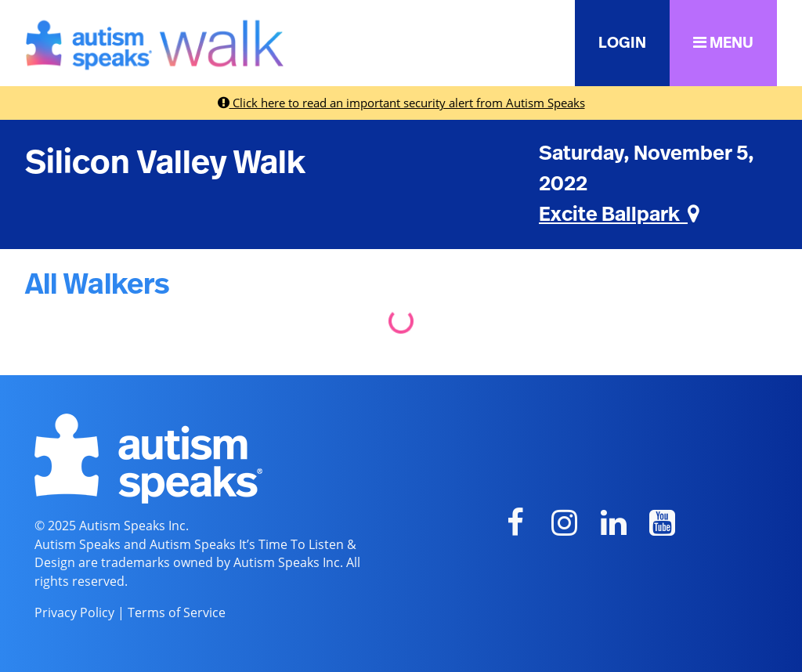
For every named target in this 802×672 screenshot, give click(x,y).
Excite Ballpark (619, 215)
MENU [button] (723, 43)
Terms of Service (177, 612)
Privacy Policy (74, 612)
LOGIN (622, 43)
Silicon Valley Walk (165, 163)
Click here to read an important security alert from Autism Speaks (401, 103)
